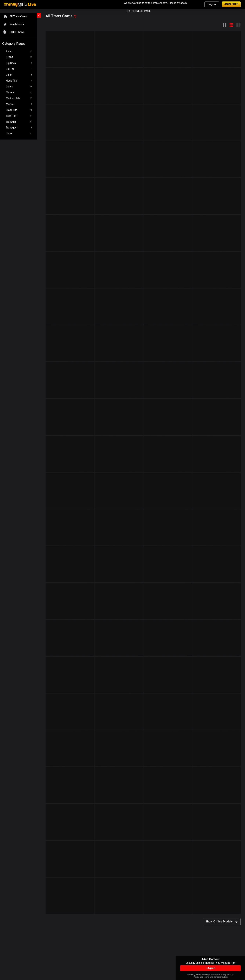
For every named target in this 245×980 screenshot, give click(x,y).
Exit (226, 977)
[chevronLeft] (39, 15)
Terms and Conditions (213, 977)
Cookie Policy (220, 975)
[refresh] (75, 16)
